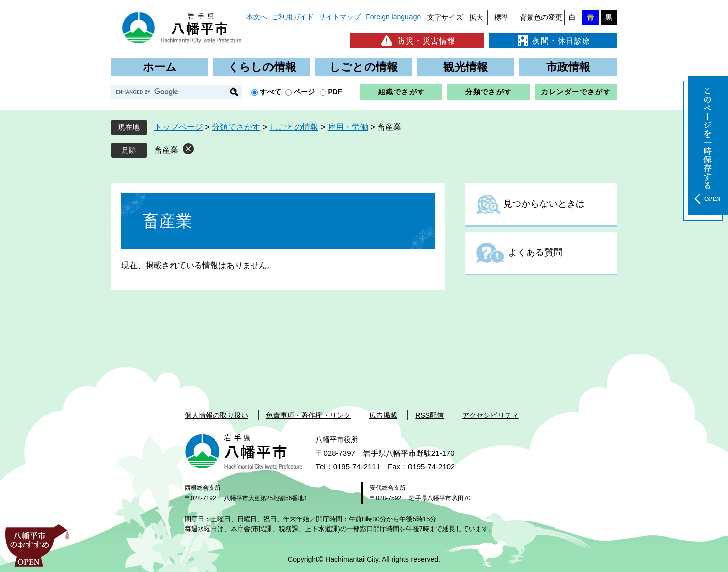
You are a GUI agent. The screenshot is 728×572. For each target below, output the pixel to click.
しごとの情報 (363, 67)
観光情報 (466, 67)
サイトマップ (340, 17)
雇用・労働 (348, 127)
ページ (304, 92)
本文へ (257, 17)
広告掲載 (383, 415)
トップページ (178, 127)
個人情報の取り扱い (216, 415)
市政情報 (568, 67)
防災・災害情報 (417, 40)
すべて (270, 92)
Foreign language (393, 17)
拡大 (476, 17)
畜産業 (166, 150)
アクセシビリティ (490, 415)
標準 (502, 17)
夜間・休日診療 (553, 40)
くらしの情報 (262, 67)
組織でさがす (401, 92)
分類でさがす (488, 92)
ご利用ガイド (293, 17)
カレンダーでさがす (576, 92)
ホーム (160, 67)
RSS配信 (429, 415)
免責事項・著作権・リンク (308, 415)
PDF (335, 92)
